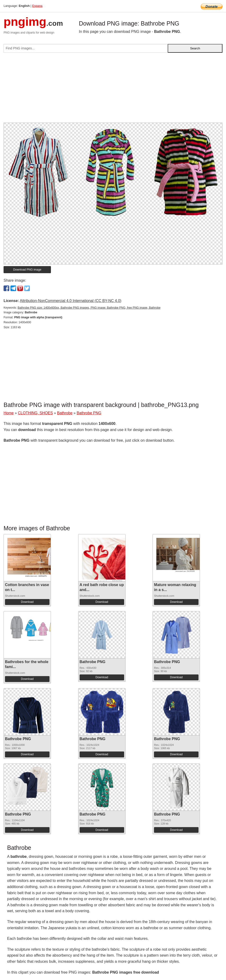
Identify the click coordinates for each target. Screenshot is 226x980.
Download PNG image (27, 270)
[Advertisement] (113, 90)
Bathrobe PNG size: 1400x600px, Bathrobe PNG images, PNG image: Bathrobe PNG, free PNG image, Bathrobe (89, 308)
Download (27, 602)
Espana (37, 6)
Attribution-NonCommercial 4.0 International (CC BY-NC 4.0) (70, 301)
